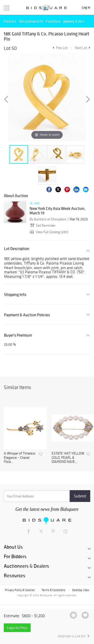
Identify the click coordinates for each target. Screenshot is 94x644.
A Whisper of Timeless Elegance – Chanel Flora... (20, 458)
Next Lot (82, 48)
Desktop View (81, 590)
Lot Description (17, 249)
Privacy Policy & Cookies (20, 590)
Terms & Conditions (53, 590)
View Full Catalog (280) (49, 232)
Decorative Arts (31, 21)
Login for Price (17, 628)
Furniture (53, 21)
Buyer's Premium (18, 335)
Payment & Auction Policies (27, 315)
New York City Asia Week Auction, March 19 (58, 211)
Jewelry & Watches (78, 21)
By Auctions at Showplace (48, 219)
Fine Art (10, 21)
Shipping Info (15, 295)
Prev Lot (60, 48)
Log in (86, 7)
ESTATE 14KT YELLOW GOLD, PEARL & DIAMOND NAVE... (68, 458)
